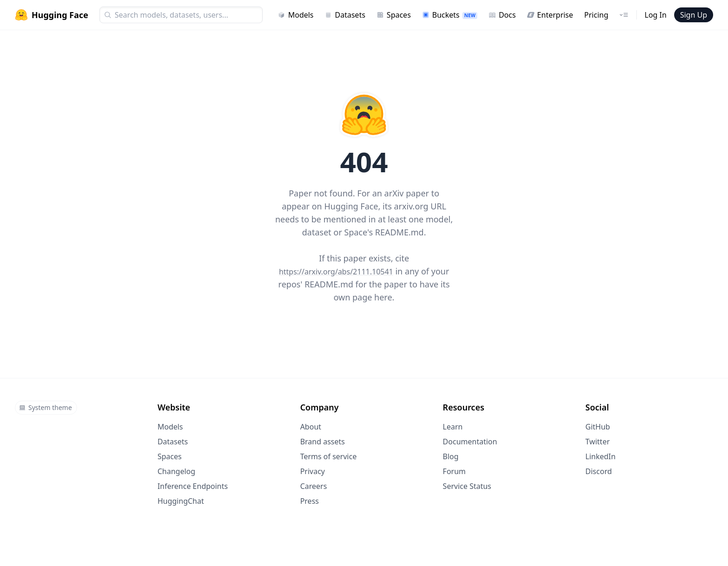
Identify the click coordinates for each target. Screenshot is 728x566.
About (310, 427)
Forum (454, 471)
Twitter (598, 442)
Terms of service (328, 456)
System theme (45, 407)
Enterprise (550, 15)
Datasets (345, 15)
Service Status (467, 486)
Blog (451, 456)
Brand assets (322, 442)
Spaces (394, 15)
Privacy (312, 471)
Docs (502, 15)
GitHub (598, 427)
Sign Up (694, 15)
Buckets (450, 15)
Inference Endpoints (193, 486)
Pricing (596, 15)
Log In (655, 15)
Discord (599, 471)
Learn (453, 427)
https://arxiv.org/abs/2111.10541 (336, 272)
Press (309, 501)
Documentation (470, 442)
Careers (313, 486)
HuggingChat (181, 501)
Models (296, 15)
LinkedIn (601, 456)
